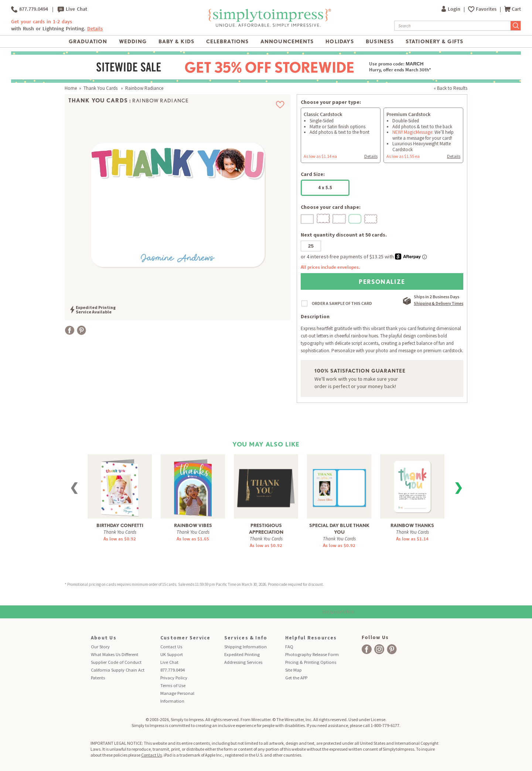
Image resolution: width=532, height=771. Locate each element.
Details (95, 29)
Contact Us (171, 647)
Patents (98, 678)
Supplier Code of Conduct (116, 662)
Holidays (340, 41)
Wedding (133, 41)
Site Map (294, 670)
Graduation (88, 41)
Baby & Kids (176, 41)
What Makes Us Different (115, 654)
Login (451, 9)
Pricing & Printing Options (311, 662)
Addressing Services (243, 662)
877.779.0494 (30, 9)
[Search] (453, 26)
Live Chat (72, 9)
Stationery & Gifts (434, 41)
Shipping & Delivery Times (439, 303)
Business (380, 41)
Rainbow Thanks (412, 525)
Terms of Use (173, 685)
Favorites (487, 9)
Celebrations (227, 41)
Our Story (100, 647)
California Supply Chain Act (118, 670)
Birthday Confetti (120, 525)
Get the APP (296, 678)
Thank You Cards (101, 88)
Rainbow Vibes (193, 525)
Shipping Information (245, 647)
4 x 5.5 (325, 188)
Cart (513, 9)
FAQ (289, 647)
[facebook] (367, 649)
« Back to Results (451, 88)
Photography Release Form (312, 654)
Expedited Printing (242, 654)
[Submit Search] (516, 26)
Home (71, 88)
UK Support (172, 654)
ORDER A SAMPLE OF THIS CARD (342, 303)
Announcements (287, 41)
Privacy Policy (174, 678)
